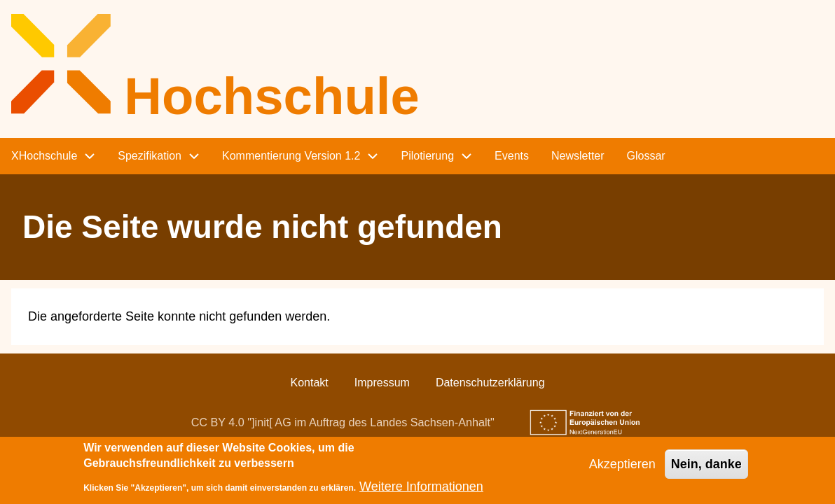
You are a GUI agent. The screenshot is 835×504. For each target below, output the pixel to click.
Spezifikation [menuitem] (150, 156)
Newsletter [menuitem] (578, 156)
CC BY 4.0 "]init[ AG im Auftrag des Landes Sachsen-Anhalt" (343, 422)
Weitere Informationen (421, 492)
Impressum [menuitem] (382, 383)
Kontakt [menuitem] (309, 383)
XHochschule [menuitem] (44, 156)
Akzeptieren (622, 470)
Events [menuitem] (512, 156)
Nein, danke (706, 470)
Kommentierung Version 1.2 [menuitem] (291, 156)
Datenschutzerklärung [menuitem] (490, 383)
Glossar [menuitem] (646, 156)
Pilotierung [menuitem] (427, 156)
